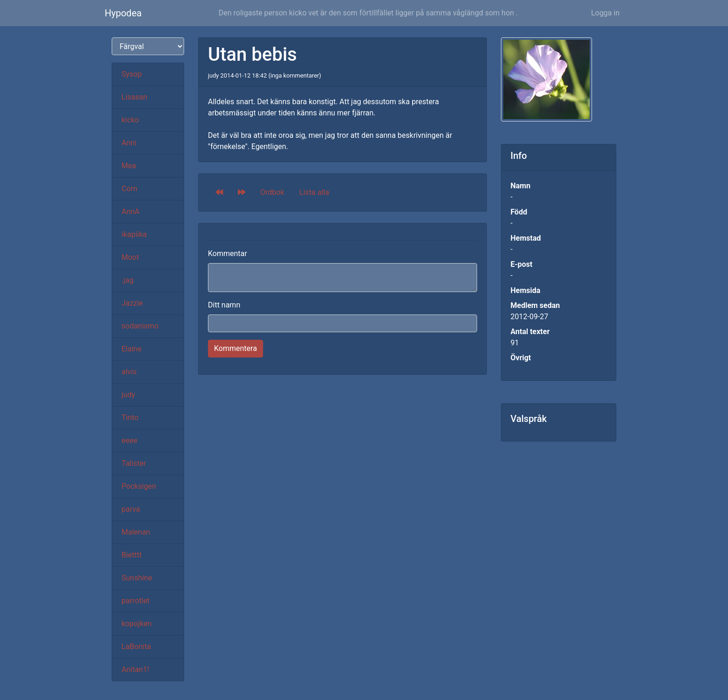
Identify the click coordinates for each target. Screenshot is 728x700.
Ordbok (272, 192)
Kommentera (236, 348)
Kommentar (228, 254)
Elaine (132, 349)
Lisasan (134, 97)
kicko (130, 120)
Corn (129, 189)
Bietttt (132, 555)
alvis (129, 372)
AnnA (131, 211)
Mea (129, 166)
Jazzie (132, 303)
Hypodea (123, 13)
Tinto (130, 418)
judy (128, 395)
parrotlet (136, 601)
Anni (129, 143)
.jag (128, 280)
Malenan (136, 532)
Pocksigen (139, 486)
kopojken (136, 624)
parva (131, 509)
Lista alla (314, 192)
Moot (130, 257)
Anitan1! (135, 669)
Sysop (132, 74)
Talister (134, 463)
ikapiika (134, 234)
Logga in (605, 13)
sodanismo (140, 326)
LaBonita (136, 646)
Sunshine (137, 578)
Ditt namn (224, 305)
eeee (129, 440)
